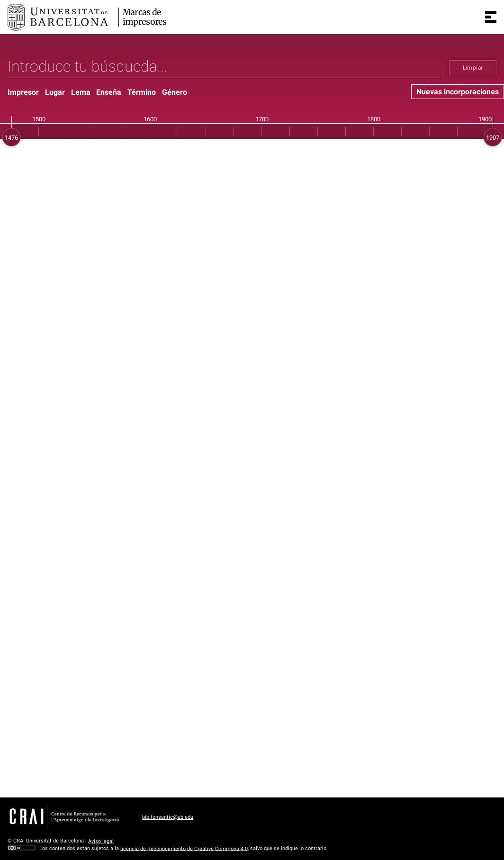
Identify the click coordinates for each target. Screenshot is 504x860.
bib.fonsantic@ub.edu (168, 817)
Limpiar (473, 68)
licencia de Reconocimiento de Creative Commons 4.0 (184, 848)
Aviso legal (101, 841)
